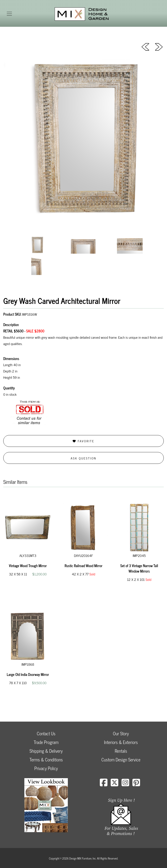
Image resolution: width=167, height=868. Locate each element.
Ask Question (83, 458)
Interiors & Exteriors (121, 742)
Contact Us (46, 733)
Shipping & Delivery (46, 751)
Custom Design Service (121, 760)
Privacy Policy (46, 768)
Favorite (83, 441)
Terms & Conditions (46, 760)
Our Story (121, 733)
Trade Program (46, 742)
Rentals (121, 751)
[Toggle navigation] (9, 14)
